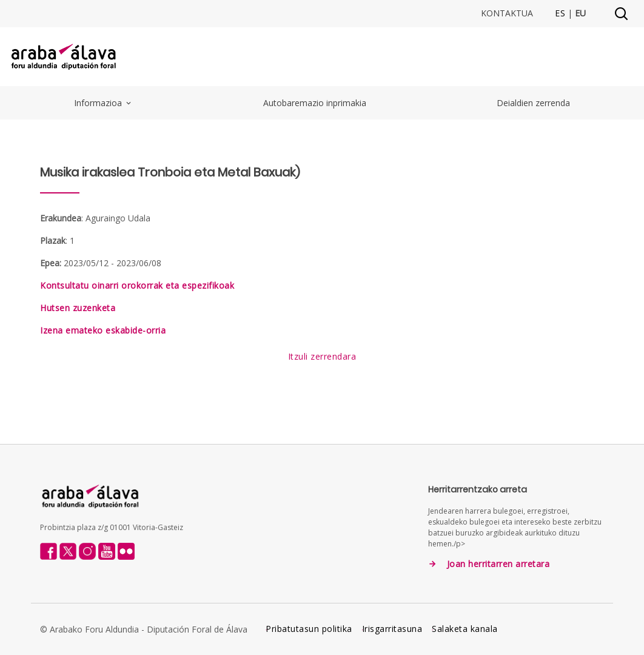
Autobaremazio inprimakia (315, 103)
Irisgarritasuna (392, 629)
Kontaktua (507, 13)
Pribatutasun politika (309, 629)
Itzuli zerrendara (322, 356)
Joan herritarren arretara (498, 564)
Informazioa (103, 103)
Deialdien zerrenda (533, 103)
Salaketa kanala (465, 629)
